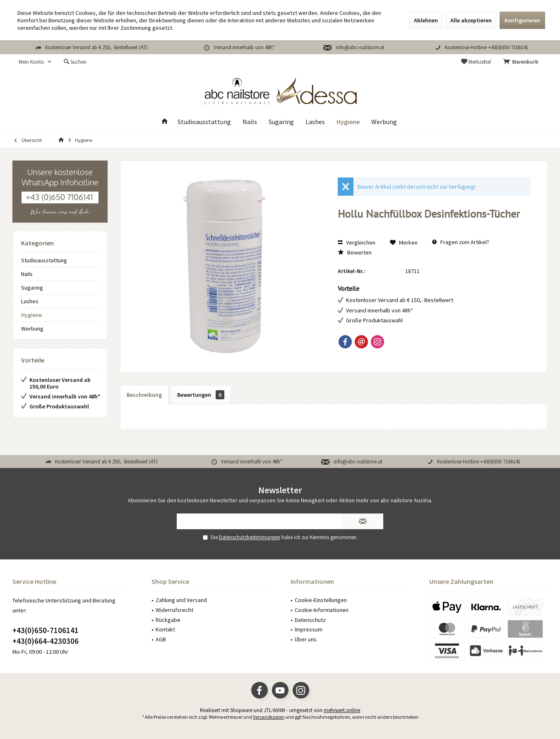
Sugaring (32, 288)
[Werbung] (384, 122)
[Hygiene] (348, 122)
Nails (27, 274)
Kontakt (165, 629)
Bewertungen (201, 395)
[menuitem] (522, 62)
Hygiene (31, 315)
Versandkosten (269, 717)
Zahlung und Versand (181, 600)
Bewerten (355, 252)
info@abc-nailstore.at (360, 47)
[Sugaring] (281, 122)
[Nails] (250, 122)
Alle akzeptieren (471, 20)
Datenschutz (310, 620)
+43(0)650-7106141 (46, 630)
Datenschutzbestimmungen (250, 537)
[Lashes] (315, 122)
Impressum (309, 629)
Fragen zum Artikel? (461, 242)
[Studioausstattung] (204, 122)
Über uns (306, 639)
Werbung (32, 329)
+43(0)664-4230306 (46, 641)
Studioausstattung (44, 260)
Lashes (30, 301)
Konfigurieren (522, 20)
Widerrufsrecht (174, 610)
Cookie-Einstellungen (321, 600)
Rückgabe (168, 620)
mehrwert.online (342, 710)
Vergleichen (357, 242)
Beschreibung (144, 395)
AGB (161, 639)
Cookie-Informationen (322, 610)
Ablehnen (426, 20)
